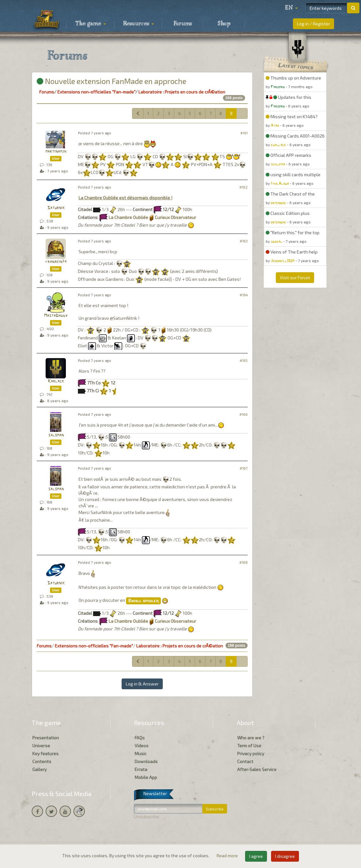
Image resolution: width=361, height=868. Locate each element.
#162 (244, 187)
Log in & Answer (142, 684)
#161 (244, 133)
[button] (291, 8)
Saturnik (56, 208)
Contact (245, 761)
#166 (244, 414)
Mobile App (146, 777)
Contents (42, 761)
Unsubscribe (147, 817)
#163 (244, 241)
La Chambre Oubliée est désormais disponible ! (125, 198)
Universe (41, 746)
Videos (142, 746)
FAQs (140, 738)
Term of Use (249, 746)
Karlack (56, 381)
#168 (244, 562)
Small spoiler (143, 601)
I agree (256, 856)
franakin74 (56, 262)
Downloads (146, 761)
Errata (141, 769)
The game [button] (91, 24)
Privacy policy (251, 753)
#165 (244, 360)
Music (141, 753)
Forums (183, 24)
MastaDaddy (56, 316)
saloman (56, 435)
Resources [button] (139, 24)
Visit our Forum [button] (295, 277)
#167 (244, 468)
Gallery (39, 769)
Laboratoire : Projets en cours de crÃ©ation (182, 92)
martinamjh (56, 152)
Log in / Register (313, 24)
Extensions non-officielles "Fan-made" (96, 92)
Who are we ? (251, 738)
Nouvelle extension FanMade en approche (111, 81)
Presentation (46, 738)
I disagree (285, 856)
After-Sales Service (257, 769)
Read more (228, 855)
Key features (45, 753)
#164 (244, 295)
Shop (224, 24)
